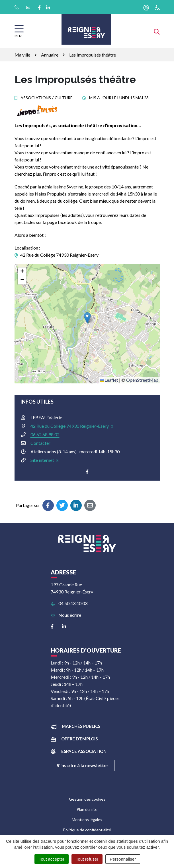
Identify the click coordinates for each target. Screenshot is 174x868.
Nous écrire (66, 615)
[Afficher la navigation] (19, 31)
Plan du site (87, 809)
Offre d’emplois (79, 739)
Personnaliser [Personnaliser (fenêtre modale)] (123, 859)
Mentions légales (87, 820)
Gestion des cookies (87, 799)
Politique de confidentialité (87, 830)
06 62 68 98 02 (45, 434)
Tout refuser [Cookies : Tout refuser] (87, 859)
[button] (87, 318)
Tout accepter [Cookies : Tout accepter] (52, 859)
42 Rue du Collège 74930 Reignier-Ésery (72, 426)
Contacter (40, 443)
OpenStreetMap (142, 380)
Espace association (84, 751)
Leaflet (109, 380)
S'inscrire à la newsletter (83, 765)
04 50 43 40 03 (69, 603)
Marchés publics (81, 726)
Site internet (45, 460)
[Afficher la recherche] (157, 31)
